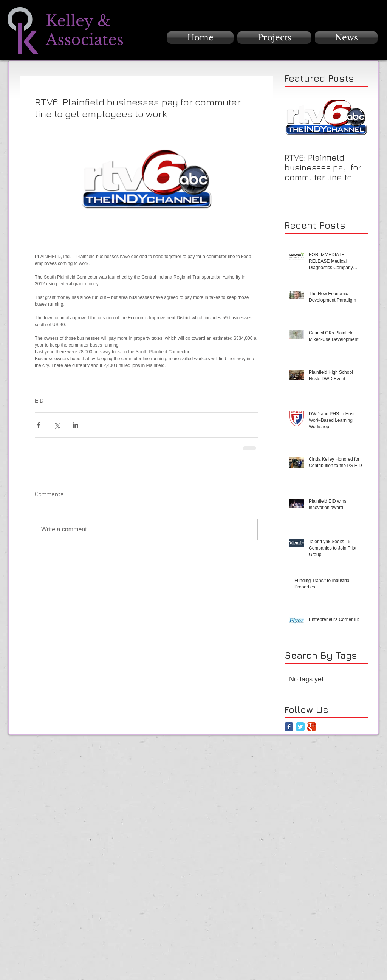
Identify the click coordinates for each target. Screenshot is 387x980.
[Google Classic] (312, 727)
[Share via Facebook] (38, 425)
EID (39, 401)
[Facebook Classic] (289, 727)
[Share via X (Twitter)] (57, 425)
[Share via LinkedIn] (75, 425)
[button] (274, 38)
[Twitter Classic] (300, 727)
